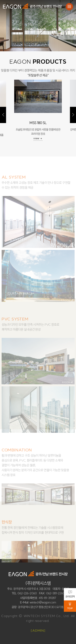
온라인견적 (70, 594)
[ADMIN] (38, 630)
